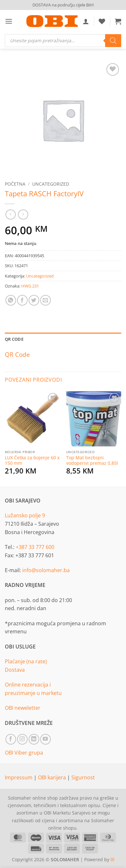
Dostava (15, 670)
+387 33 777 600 (35, 547)
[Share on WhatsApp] (11, 300)
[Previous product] (23, 215)
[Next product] (10, 215)
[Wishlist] (102, 21)
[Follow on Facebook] (11, 739)
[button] (9, 21)
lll (113, 859)
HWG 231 (30, 286)
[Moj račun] (86, 21)
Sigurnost (83, 777)
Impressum (19, 777)
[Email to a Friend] (45, 300)
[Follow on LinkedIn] (34, 739)
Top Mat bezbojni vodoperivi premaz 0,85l (92, 460)
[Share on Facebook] (22, 300)
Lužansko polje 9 (25, 515)
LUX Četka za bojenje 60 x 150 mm (32, 460)
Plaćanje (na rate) (26, 661)
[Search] (113, 41)
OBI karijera (53, 777)
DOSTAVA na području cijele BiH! (63, 5)
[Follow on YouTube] (45, 739)
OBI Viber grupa (24, 753)
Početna (15, 184)
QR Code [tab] (14, 339)
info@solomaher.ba (46, 570)
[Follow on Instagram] (22, 739)
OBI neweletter (23, 708)
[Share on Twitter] (34, 300)
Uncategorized (51, 184)
